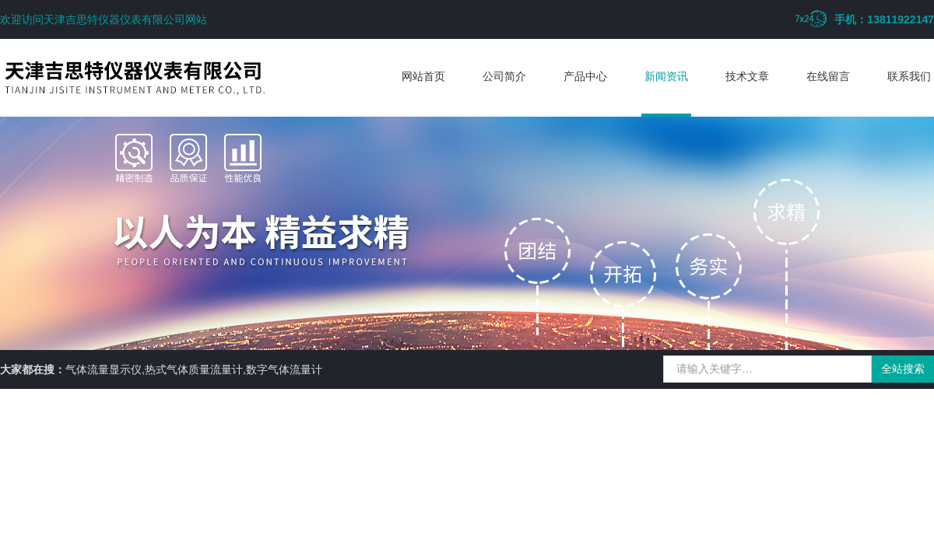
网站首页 (423, 76)
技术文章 (747, 76)
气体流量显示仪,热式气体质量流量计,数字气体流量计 (194, 369)
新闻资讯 (666, 76)
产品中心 (585, 76)
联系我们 (909, 76)
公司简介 (504, 76)
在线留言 (828, 76)
